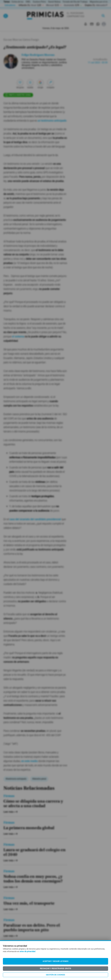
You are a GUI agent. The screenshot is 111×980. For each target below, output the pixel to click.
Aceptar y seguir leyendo (56, 961)
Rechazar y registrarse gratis (55, 968)
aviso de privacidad (27, 952)
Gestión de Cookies (56, 975)
